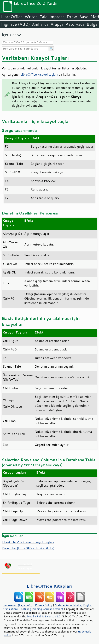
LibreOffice (12, 17)
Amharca (40, 24)
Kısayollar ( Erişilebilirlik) (28, 548)
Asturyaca (75, 24)
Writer (31, 17)
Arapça (57, 24)
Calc (43, 17)
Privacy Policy (44, 605)
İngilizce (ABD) (15, 24)
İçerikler (9, 35)
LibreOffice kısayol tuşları (39, 74)
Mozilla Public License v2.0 (44, 616)
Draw (72, 17)
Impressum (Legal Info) (18, 605)
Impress (57, 17)
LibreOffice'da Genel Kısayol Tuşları (28, 542)
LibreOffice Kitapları (49, 586)
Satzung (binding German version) (42, 609)
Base (84, 17)
